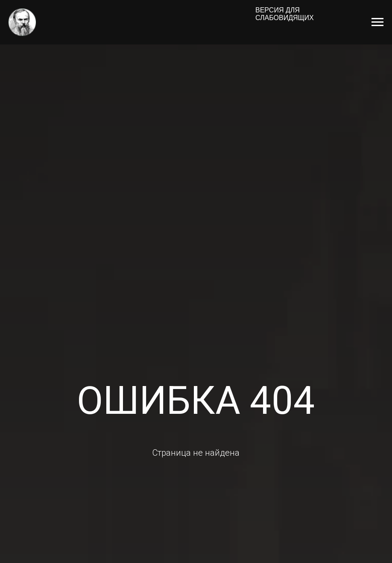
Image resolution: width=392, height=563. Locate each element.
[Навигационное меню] (377, 22)
